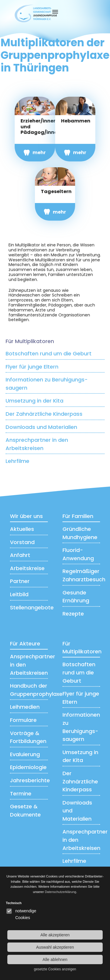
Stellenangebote (32, 607)
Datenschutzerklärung (61, 892)
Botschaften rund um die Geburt (49, 353)
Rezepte (73, 614)
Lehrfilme (17, 461)
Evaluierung (25, 754)
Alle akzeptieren (55, 935)
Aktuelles (22, 529)
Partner (20, 581)
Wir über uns (26, 516)
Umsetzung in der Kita (34, 401)
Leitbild (19, 594)
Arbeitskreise (27, 568)
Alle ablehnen (55, 959)
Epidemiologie (28, 767)
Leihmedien (25, 707)
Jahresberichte (30, 780)
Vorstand (22, 542)
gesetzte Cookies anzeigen (55, 969)
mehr (39, 152)
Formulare (23, 720)
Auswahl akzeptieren (55, 947)
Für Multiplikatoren (30, 341)
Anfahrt (20, 555)
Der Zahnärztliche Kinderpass (44, 414)
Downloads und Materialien (41, 427)
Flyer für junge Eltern (32, 367)
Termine (21, 794)
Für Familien (78, 516)
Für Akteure (25, 644)
